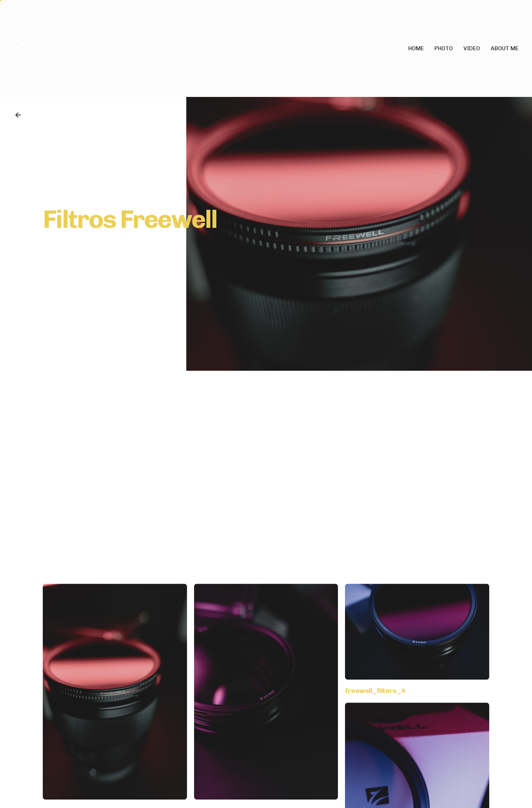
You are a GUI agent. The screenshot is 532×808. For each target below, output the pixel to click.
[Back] (18, 115)
